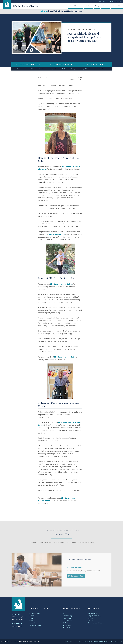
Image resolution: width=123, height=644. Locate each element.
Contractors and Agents (96, 623)
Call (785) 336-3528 (28, 64)
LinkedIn (67, 625)
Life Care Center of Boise (61, 284)
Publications (67, 618)
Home (19, 69)
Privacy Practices (84, 642)
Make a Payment (115, 2)
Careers (106, 6)
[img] (17, 64)
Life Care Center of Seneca (25, 6)
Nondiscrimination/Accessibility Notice (107, 642)
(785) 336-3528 (76, 573)
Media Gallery (67, 616)
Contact (32, 623)
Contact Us (117, 6)
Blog (97, 6)
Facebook (67, 621)
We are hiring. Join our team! (61, 11)
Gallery (89, 6)
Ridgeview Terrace (57, 234)
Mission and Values (94, 613)
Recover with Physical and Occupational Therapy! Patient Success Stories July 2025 (80, 69)
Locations (26, 69)
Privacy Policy (69, 642)
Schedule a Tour (61, 64)
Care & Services (76, 6)
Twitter (66, 623)
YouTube (67, 628)
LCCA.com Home (98, 2)
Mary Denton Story (94, 616)
